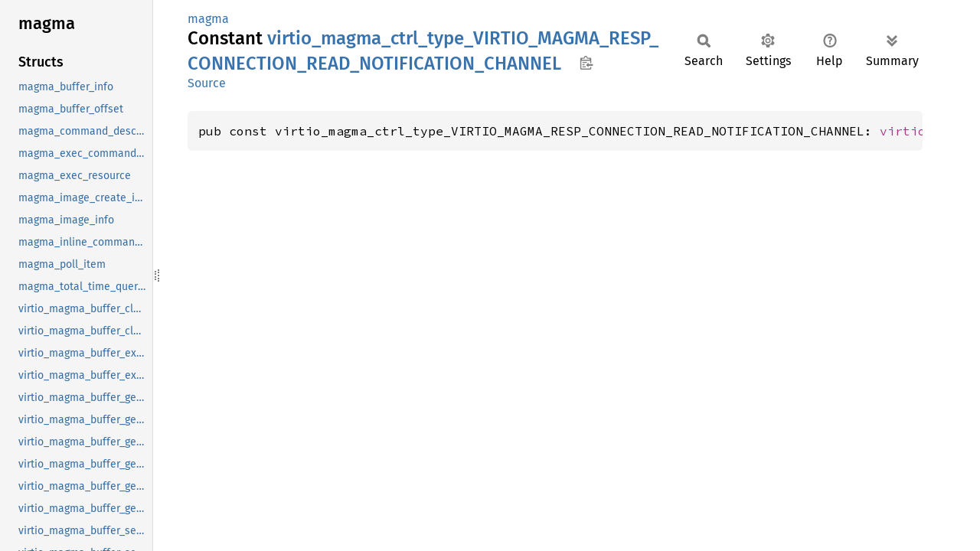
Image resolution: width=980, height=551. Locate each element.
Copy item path (586, 63)
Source (207, 83)
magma (208, 19)
